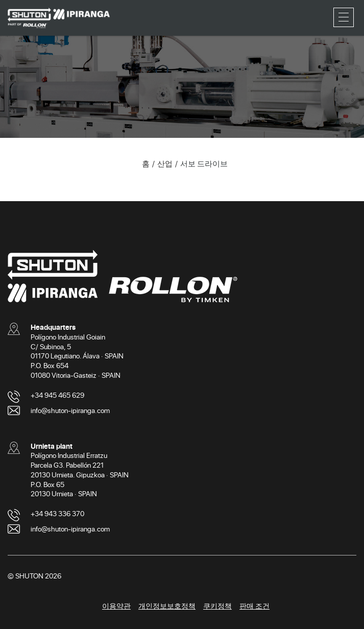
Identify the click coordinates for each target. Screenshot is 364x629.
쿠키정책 (217, 606)
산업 (165, 163)
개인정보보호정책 (167, 606)
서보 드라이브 (204, 163)
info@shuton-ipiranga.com (70, 410)
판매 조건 (254, 606)
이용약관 (116, 606)
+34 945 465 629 (57, 395)
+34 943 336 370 (57, 513)
